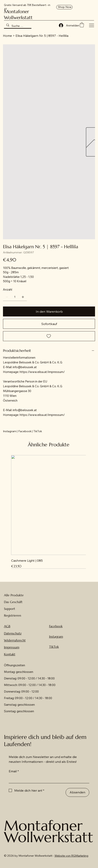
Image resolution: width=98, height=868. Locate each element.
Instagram (56, 636)
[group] (49, 512)
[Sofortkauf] (49, 324)
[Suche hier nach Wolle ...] (17, 26)
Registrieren (13, 615)
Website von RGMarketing (71, 856)
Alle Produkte (14, 595)
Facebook (56, 626)
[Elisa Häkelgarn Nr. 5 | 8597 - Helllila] (42, 36)
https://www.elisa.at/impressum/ (42, 372)
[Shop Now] (64, 7)
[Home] (7, 36)
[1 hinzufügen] (23, 297)
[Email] (48, 779)
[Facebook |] (25, 431)
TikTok (54, 647)
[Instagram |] (10, 431)
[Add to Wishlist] (49, 336)
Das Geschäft (13, 602)
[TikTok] (38, 431)
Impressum (12, 647)
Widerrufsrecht (15, 640)
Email (14, 771)
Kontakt (10, 654)
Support (10, 609)
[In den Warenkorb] (49, 311)
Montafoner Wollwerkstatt (18, 15)
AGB (7, 626)
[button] (82, 25)
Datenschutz (13, 633)
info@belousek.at (25, 367)
